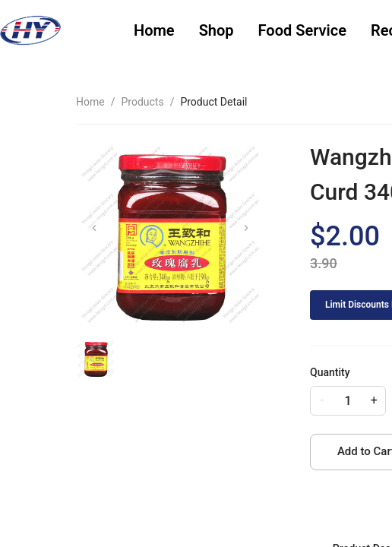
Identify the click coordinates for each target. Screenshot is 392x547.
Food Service (302, 30)
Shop (217, 30)
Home (154, 30)
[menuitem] (154, 31)
